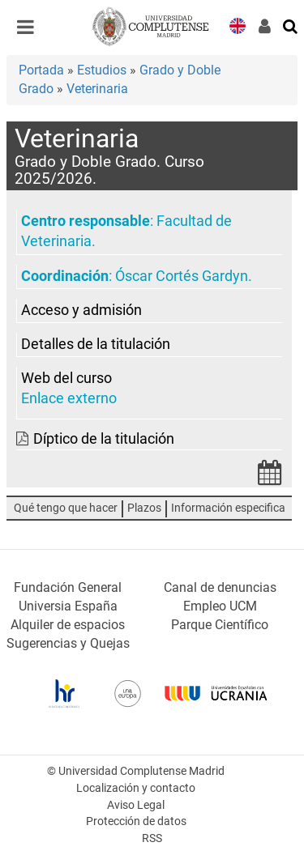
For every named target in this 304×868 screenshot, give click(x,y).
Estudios (102, 70)
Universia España (68, 606)
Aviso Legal (136, 805)
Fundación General (68, 587)
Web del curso (66, 378)
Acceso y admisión (81, 310)
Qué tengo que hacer (66, 508)
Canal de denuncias (220, 587)
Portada (41, 70)
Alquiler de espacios (68, 625)
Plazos (144, 508)
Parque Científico (220, 625)
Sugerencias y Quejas (68, 643)
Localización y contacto (136, 788)
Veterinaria (97, 89)
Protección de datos (136, 821)
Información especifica (228, 508)
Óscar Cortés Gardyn (182, 276)
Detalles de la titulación (96, 344)
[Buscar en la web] (291, 25)
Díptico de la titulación (104, 439)
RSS (152, 838)
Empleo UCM (220, 606)
